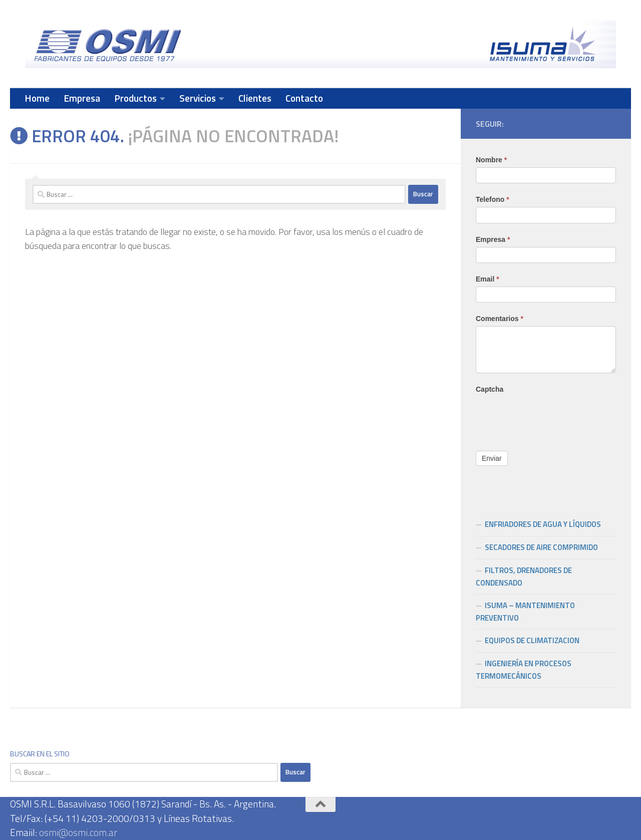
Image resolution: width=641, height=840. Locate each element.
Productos (135, 98)
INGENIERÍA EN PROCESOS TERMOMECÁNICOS (524, 670)
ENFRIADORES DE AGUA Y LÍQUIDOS (543, 524)
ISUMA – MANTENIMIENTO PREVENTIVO (525, 612)
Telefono (493, 199)
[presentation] (552, 416)
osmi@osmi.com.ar (78, 832)
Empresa (82, 98)
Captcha (490, 389)
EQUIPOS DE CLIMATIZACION (532, 640)
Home (37, 98)
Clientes (255, 98)
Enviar (492, 458)
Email (488, 279)
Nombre (491, 160)
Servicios (198, 98)
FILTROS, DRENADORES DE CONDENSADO (524, 577)
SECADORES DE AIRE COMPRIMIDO (541, 547)
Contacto (304, 98)
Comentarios (500, 319)
